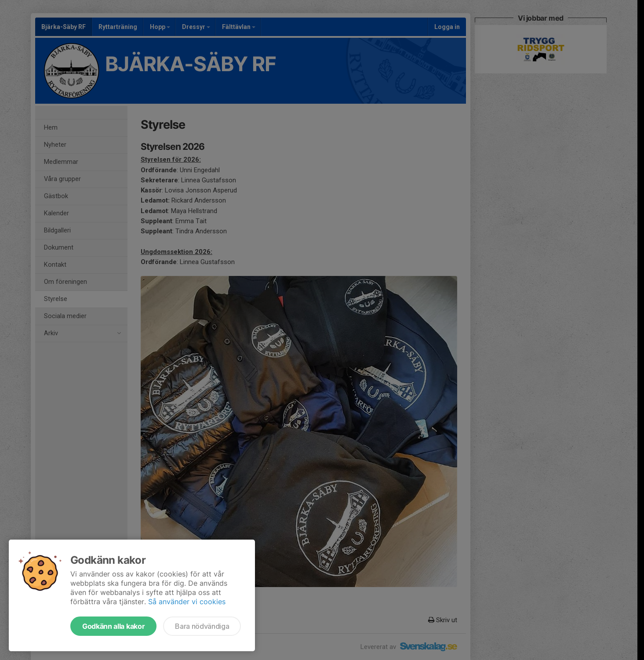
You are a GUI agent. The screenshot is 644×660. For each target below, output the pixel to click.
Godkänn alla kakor (113, 626)
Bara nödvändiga (202, 626)
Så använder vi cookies (187, 602)
